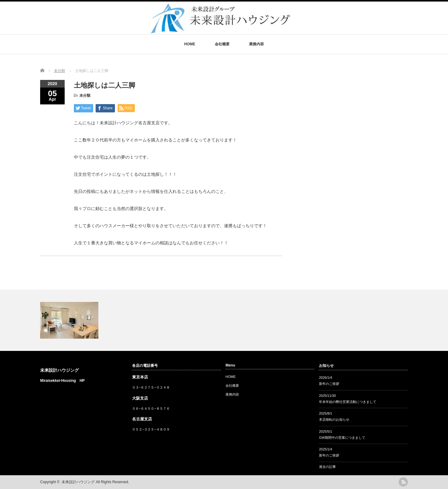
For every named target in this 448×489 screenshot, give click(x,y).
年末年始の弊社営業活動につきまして (348, 402)
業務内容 (256, 44)
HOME (190, 44)
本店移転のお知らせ (334, 419)
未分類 (85, 96)
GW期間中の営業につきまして (342, 438)
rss (403, 482)
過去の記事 (327, 467)
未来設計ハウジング (59, 370)
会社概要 (222, 44)
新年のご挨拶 (329, 384)
